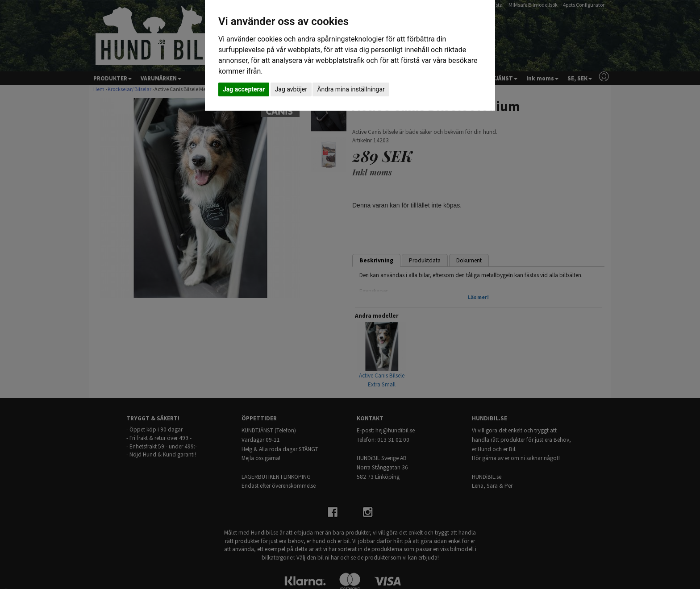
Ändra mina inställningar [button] (351, 89)
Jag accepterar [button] (244, 89)
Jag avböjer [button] (291, 89)
